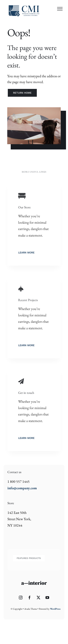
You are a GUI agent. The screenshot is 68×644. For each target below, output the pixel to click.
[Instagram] (21, 598)
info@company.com (22, 488)
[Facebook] (30, 598)
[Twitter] (38, 598)
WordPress (55, 609)
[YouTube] (47, 598)
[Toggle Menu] (60, 9)
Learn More (26, 253)
